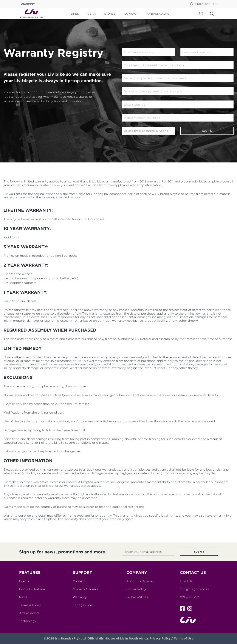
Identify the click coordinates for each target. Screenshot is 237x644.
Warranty (80, 597)
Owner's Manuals (85, 589)
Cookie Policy (136, 589)
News (23, 597)
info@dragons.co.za (195, 589)
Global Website (137, 597)
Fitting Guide (82, 605)
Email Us (186, 581)
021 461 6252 (189, 597)
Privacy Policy (160, 638)
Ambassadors (29, 613)
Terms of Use (184, 638)
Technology (28, 621)
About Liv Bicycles (140, 581)
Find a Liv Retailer (32, 589)
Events (24, 581)
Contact (79, 581)
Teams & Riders (30, 605)
